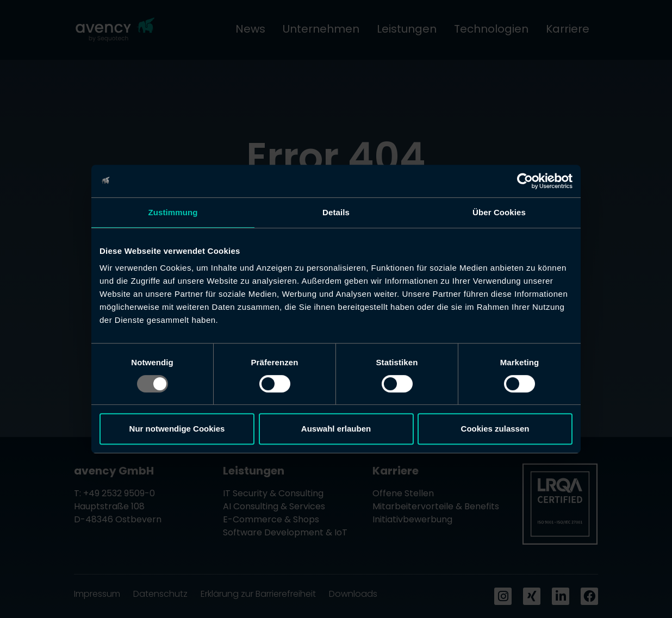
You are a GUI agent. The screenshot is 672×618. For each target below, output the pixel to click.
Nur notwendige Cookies (177, 429)
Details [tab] (336, 212)
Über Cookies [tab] (499, 212)
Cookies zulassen (495, 429)
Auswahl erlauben (336, 429)
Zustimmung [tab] (173, 212)
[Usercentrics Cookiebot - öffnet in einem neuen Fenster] (525, 181)
